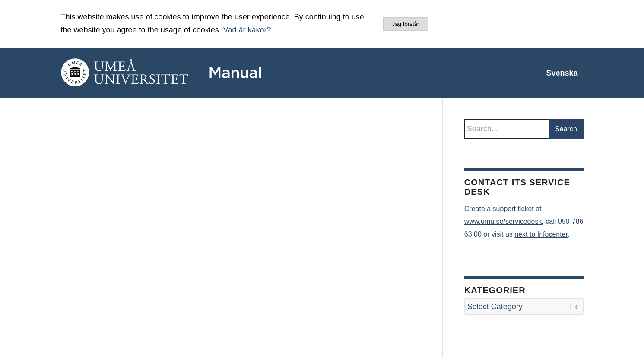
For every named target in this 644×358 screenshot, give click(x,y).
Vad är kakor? (247, 30)
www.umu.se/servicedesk (503, 221)
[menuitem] (562, 73)
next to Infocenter (541, 234)
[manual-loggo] (186, 73)
